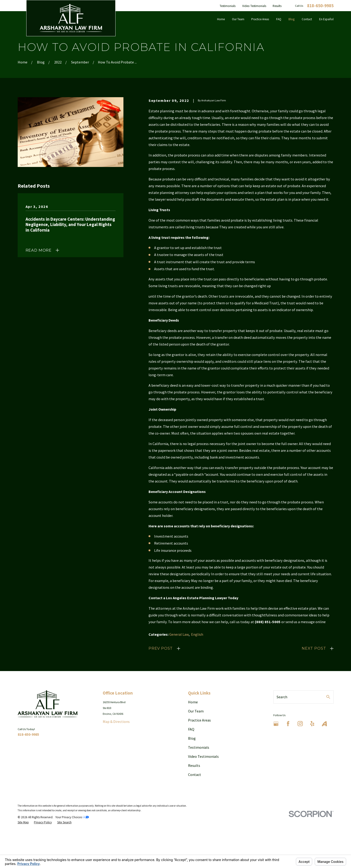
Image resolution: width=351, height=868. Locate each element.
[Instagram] (300, 724)
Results (277, 6)
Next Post (314, 648)
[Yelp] (312, 724)
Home (193, 702)
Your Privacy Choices (72, 817)
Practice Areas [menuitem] (260, 19)
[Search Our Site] (328, 697)
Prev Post (161, 648)
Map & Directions (116, 722)
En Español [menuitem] (326, 19)
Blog (192, 738)
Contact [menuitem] (307, 19)
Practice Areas (199, 720)
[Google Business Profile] (276, 724)
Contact (195, 775)
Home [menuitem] (221, 19)
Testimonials (228, 6)
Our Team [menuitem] (238, 19)
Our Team (196, 711)
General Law (179, 634)
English (197, 634)
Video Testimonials (254, 6)
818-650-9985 (320, 6)
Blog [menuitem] (291, 19)
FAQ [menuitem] (279, 19)
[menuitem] (23, 823)
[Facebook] (288, 724)
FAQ (191, 729)
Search (282, 697)
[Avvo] (324, 724)
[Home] (71, 18)
